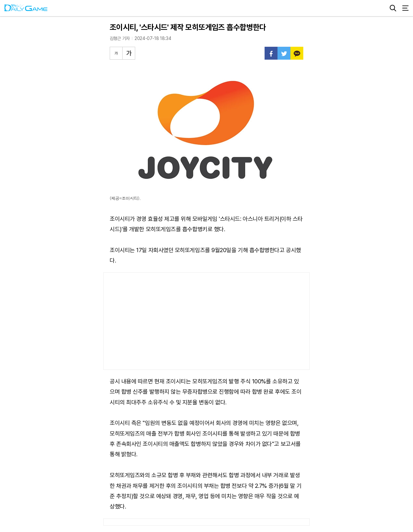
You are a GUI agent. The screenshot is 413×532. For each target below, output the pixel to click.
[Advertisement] (206, 321)
